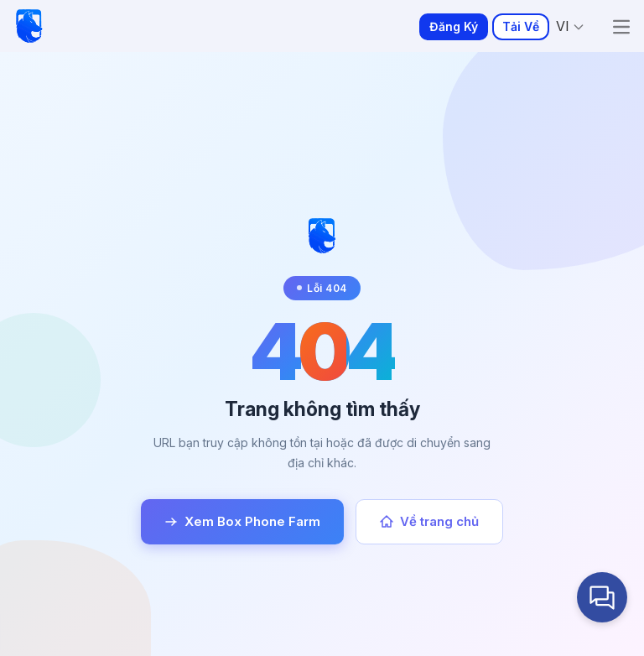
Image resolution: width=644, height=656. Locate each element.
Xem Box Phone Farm (242, 521)
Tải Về (521, 26)
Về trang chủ (429, 521)
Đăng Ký (454, 26)
